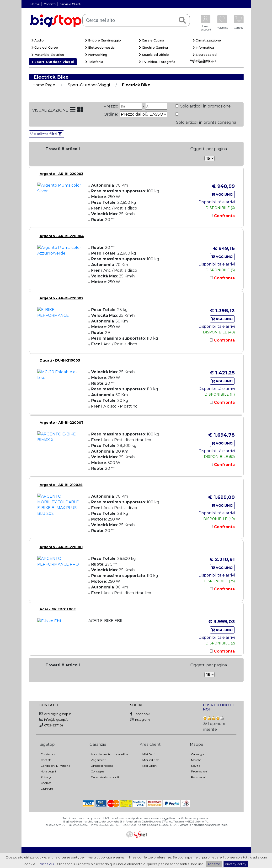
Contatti (50, 4)
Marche (196, 760)
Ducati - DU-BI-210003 (60, 360)
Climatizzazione (207, 40)
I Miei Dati (148, 754)
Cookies (46, 783)
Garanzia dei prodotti (105, 777)
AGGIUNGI (222, 194)
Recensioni (198, 777)
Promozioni (199, 771)
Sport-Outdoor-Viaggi (53, 62)
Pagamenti (99, 760)
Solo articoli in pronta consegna (206, 122)
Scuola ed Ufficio (154, 55)
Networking (96, 55)
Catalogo (197, 754)
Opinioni (47, 789)
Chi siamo (48, 754)
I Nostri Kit (203, 62)
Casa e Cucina (152, 40)
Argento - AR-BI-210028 (61, 485)
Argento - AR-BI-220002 (61, 298)
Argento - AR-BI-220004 (62, 236)
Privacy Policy (236, 864)
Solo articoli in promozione (205, 106)
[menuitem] (56, 41)
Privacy (46, 777)
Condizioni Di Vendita (55, 766)
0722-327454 (54, 725)
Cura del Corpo (45, 47)
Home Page (44, 85)
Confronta (224, 216)
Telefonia (94, 62)
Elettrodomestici (100, 47)
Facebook (142, 714)
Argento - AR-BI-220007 (62, 423)
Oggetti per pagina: (209, 149)
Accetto (214, 864)
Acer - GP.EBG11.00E (58, 609)
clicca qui (47, 864)
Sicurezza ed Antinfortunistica (203, 57)
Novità (196, 766)
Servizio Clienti (70, 4)
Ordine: (111, 114)
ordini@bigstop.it (58, 714)
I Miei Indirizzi (150, 760)
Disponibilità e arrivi (217, 202)
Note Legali (48, 771)
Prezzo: (111, 106)
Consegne (98, 771)
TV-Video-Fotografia (157, 62)
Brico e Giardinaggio (103, 40)
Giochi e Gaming (153, 47)
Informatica (203, 47)
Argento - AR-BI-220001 (61, 547)
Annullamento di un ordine (109, 754)
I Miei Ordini (149, 766)
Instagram (142, 720)
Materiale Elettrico (48, 55)
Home (35, 4)
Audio (38, 40)
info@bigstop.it (56, 720)
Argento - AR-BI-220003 (61, 174)
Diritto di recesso (102, 766)
